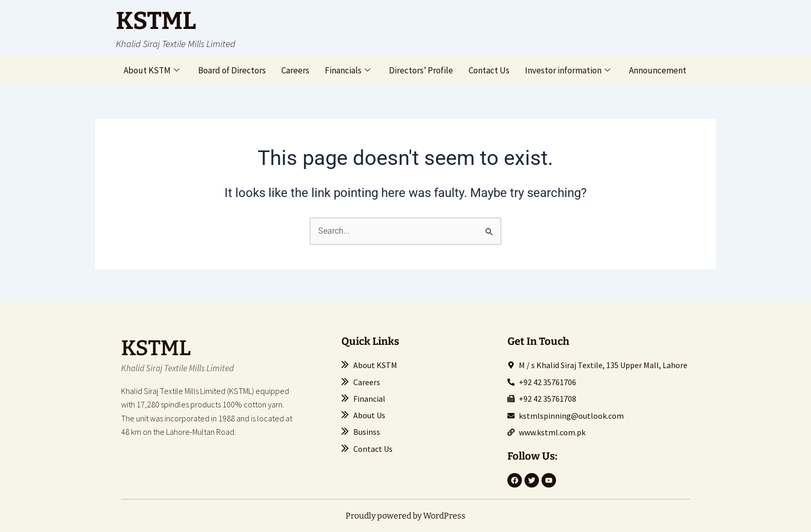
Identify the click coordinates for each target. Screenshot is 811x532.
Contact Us (489, 70)
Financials (348, 70)
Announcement (658, 70)
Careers (295, 70)
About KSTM (152, 70)
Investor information (568, 70)
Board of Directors (232, 70)
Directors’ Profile (421, 70)
